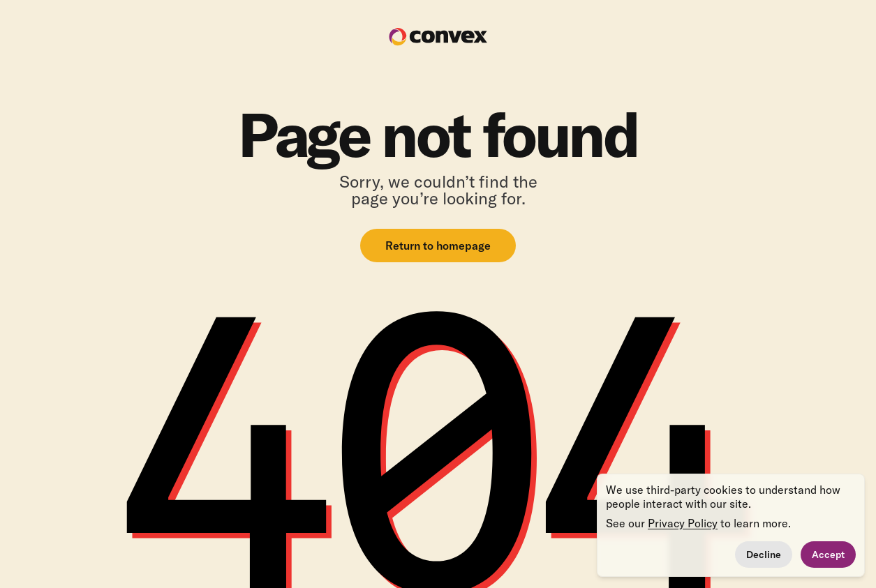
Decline (764, 555)
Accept (828, 555)
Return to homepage (438, 246)
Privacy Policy (683, 523)
